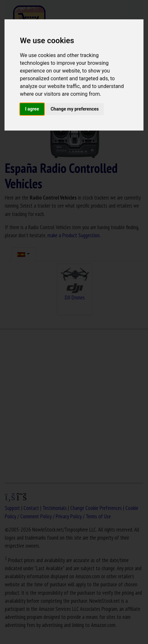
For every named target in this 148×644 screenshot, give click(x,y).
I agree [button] (32, 109)
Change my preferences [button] (75, 109)
